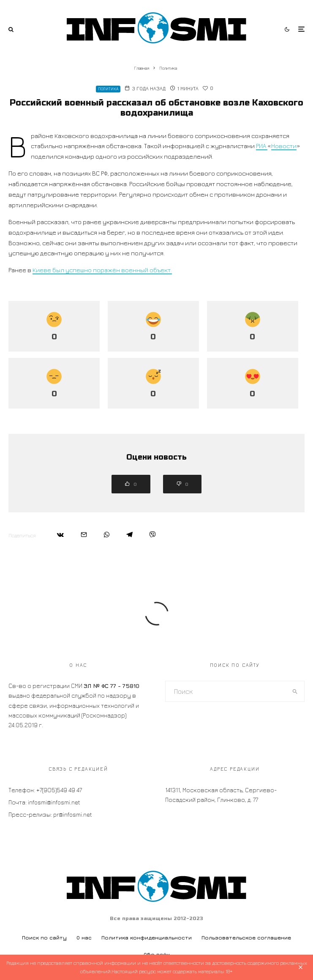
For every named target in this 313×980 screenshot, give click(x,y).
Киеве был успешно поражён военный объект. (102, 270)
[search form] (226, 691)
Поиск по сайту (44, 938)
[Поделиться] (60, 535)
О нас (84, 938)
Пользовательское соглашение (246, 938)
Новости (284, 146)
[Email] (84, 535)
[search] (295, 691)
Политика (108, 89)
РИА (262, 146)
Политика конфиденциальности (147, 938)
